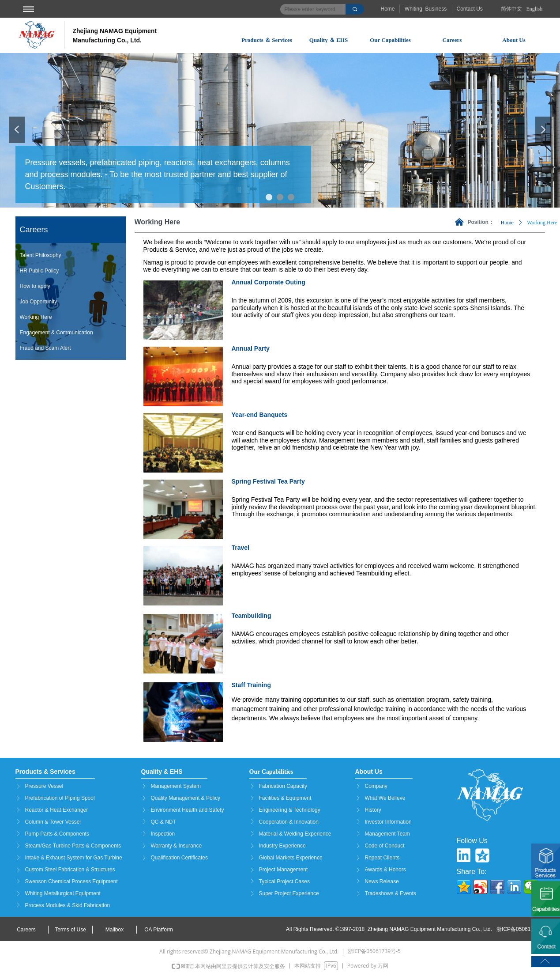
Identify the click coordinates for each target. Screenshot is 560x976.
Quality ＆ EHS (329, 40)
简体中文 (511, 9)
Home (507, 223)
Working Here (542, 223)
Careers (452, 40)
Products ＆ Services (267, 40)
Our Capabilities (390, 40)
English (535, 9)
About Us (514, 40)
